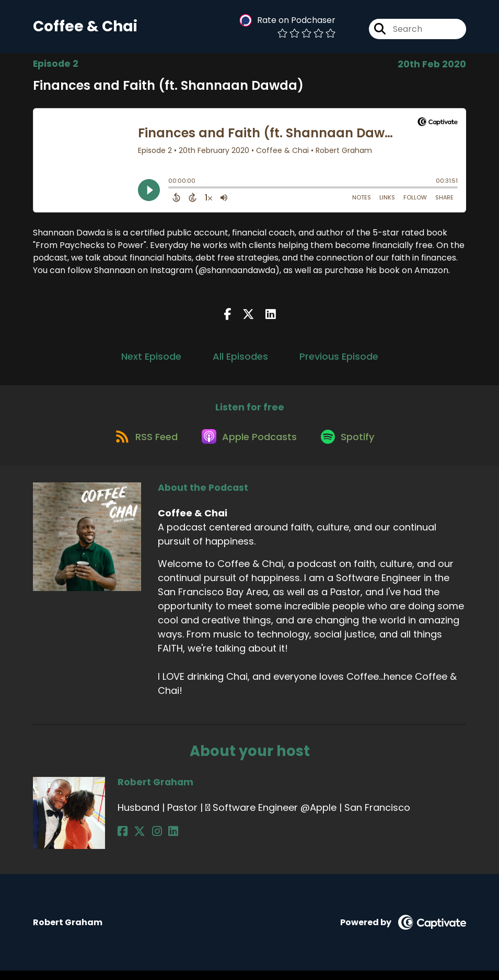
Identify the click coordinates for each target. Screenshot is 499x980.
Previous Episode (339, 360)
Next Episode (151, 360)
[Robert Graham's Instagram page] (148, 841)
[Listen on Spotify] (352, 445)
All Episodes (240, 360)
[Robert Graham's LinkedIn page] (160, 841)
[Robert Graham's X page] (135, 841)
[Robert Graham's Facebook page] (123, 841)
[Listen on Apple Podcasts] (249, 445)
